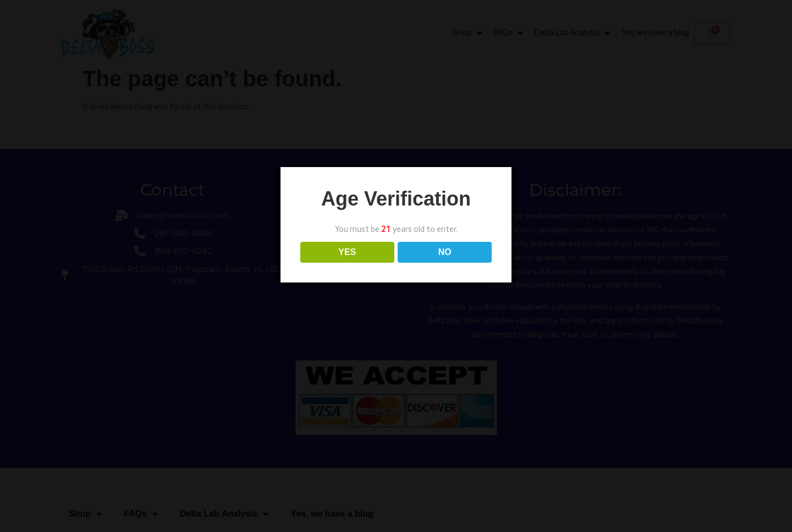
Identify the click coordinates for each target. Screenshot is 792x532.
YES (347, 252)
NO (445, 252)
